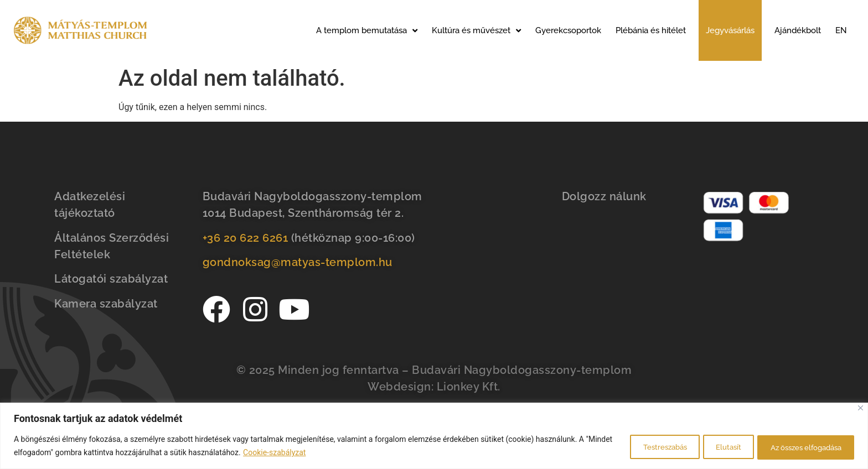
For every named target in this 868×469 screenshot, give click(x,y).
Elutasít (710, 446)
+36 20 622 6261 (246, 238)
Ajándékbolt (798, 30)
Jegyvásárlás (730, 30)
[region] (434, 436)
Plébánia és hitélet (651, 30)
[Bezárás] (861, 408)
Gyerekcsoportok (568, 30)
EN (841, 30)
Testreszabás (636, 446)
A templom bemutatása (367, 31)
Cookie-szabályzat (303, 453)
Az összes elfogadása (799, 446)
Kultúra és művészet (476, 31)
